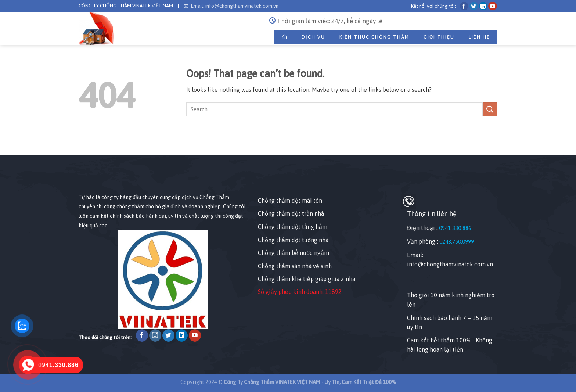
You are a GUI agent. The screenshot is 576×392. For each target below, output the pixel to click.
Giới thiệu (439, 37)
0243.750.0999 (457, 242)
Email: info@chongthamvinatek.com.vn (231, 6)
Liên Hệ (479, 37)
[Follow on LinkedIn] (483, 6)
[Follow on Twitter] (474, 6)
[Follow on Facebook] (464, 6)
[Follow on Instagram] (155, 335)
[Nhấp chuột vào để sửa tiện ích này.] (86, 179)
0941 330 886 (455, 228)
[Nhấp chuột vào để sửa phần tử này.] (7, 142)
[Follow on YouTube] (492, 6)
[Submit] (490, 109)
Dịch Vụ (313, 37)
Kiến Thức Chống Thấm (374, 37)
